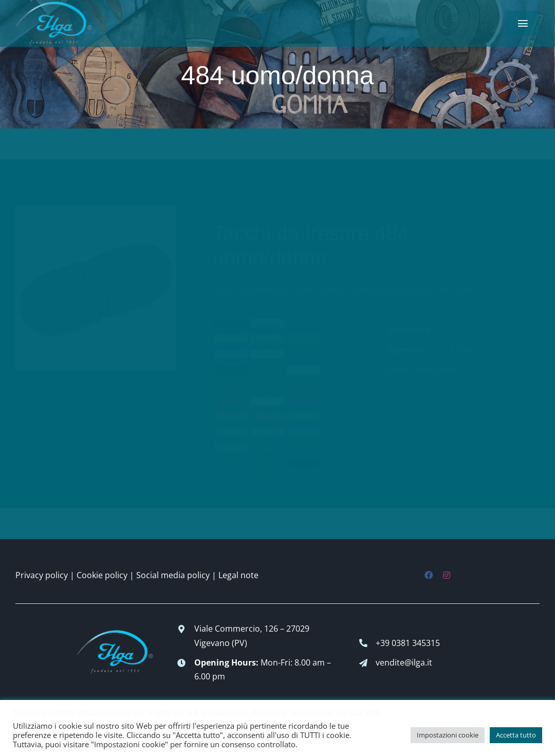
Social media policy (173, 575)
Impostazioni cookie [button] (448, 735)
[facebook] (429, 575)
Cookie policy (102, 575)
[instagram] (447, 575)
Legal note (238, 575)
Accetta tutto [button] (516, 735)
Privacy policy (42, 575)
